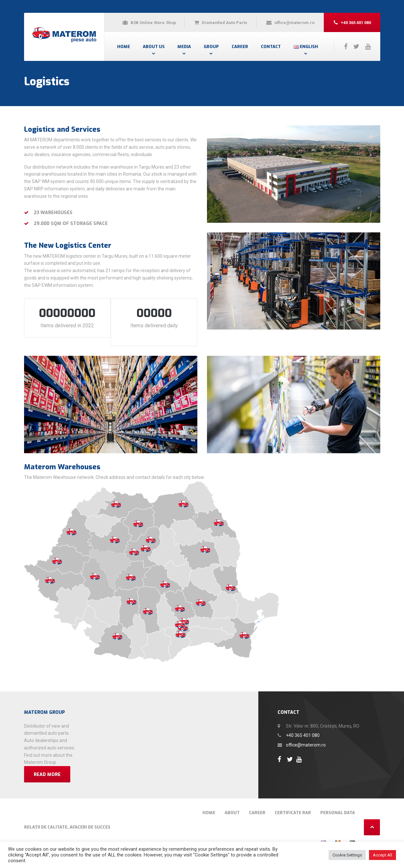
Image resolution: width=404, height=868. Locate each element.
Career (240, 47)
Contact (271, 47)
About (232, 805)
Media (184, 47)
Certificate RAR (293, 805)
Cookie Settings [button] (347, 855)
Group (211, 47)
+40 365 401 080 (303, 728)
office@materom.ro (306, 738)
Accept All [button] (383, 855)
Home (124, 47)
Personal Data (338, 805)
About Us (154, 47)
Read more (47, 767)
